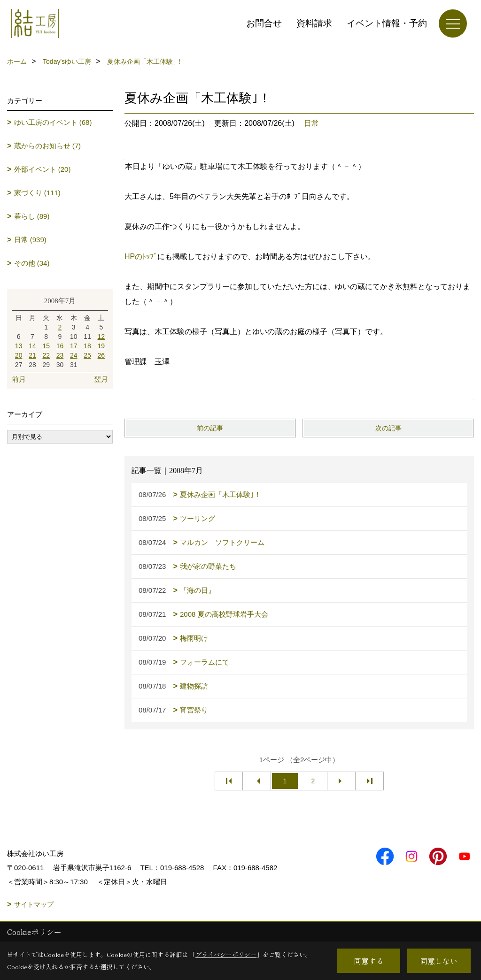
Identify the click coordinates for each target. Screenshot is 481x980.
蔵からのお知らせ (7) (48, 146)
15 (46, 346)
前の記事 (210, 428)
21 (32, 355)
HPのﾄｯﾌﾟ (141, 256)
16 (60, 346)
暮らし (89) (32, 216)
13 (19, 346)
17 (74, 346)
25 (87, 355)
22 (46, 355)
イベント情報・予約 (387, 23)
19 (101, 346)
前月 (19, 379)
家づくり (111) (37, 193)
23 (60, 355)
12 (101, 337)
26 (101, 355)
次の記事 (388, 428)
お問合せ (264, 23)
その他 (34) (32, 263)
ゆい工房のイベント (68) (53, 122)
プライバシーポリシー (226, 954)
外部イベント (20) (43, 169)
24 (74, 355)
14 (32, 346)
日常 (311, 123)
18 (87, 346)
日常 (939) (30, 240)
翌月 (101, 379)
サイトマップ (34, 904)
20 (19, 355)
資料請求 (314, 23)
